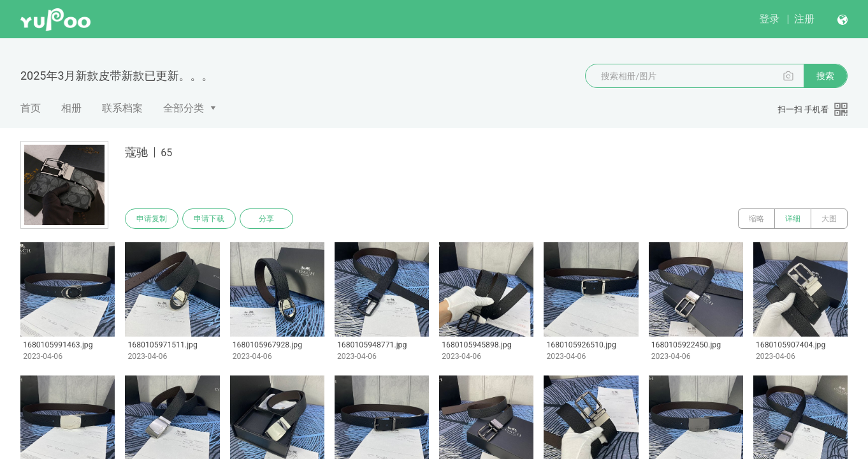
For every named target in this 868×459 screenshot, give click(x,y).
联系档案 (122, 108)
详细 (793, 219)
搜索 (825, 76)
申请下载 (209, 219)
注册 (804, 19)
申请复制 (152, 219)
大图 (829, 219)
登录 (769, 19)
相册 (71, 108)
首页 (31, 108)
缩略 (756, 219)
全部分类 (184, 108)
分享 (266, 219)
